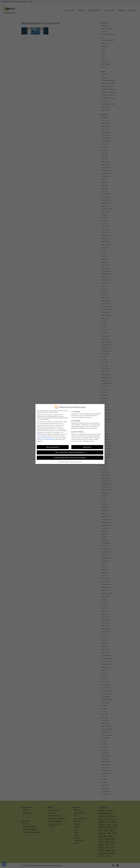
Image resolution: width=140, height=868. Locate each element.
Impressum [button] (79, 462)
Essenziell (76, 411)
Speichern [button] (87, 447)
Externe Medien (78, 431)
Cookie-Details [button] (61, 462)
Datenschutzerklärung (44, 437)
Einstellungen (50, 439)
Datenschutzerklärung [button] (71, 462)
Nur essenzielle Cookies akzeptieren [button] (70, 452)
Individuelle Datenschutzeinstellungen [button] (70, 457)
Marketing (77, 420)
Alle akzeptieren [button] (53, 447)
